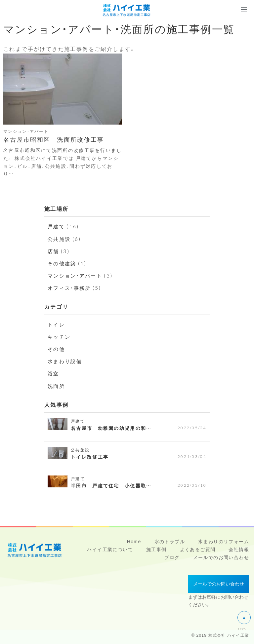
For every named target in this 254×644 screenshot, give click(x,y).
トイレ (57, 324)
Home (134, 542)
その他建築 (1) (68, 263)
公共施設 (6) (65, 239)
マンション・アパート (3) (82, 275)
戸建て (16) (64, 226)
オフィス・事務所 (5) (76, 287)
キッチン (60, 336)
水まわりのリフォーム (224, 542)
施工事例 (156, 549)
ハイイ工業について (110, 549)
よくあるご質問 (198, 549)
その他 (57, 349)
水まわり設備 (66, 361)
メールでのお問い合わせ (221, 557)
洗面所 (57, 386)
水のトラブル (170, 542)
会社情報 (239, 549)
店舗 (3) (59, 251)
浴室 (54, 373)
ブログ (172, 557)
